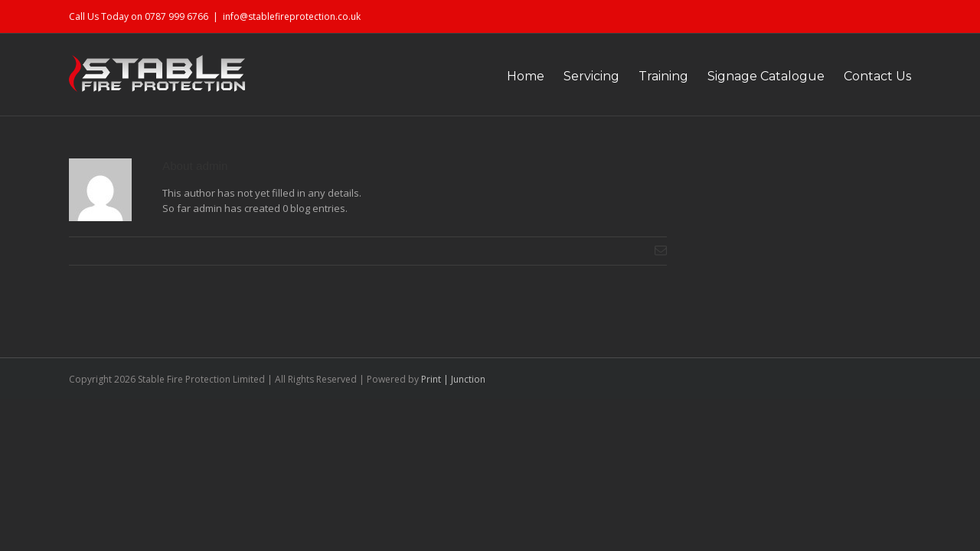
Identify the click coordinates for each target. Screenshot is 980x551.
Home (480, 76)
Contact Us (877, 76)
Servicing (557, 76)
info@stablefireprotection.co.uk (292, 16)
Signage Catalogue (755, 76)
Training (640, 76)
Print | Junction (453, 379)
